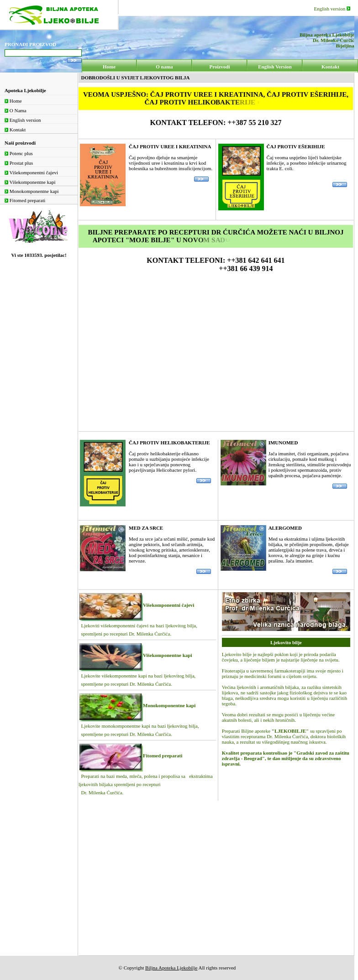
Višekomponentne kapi (30, 182)
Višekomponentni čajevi (31, 172)
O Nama (16, 110)
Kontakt (15, 130)
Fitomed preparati (25, 200)
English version (332, 9)
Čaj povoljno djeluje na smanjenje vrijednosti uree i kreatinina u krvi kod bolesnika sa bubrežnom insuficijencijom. (171, 163)
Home (13, 101)
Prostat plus (19, 163)
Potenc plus (19, 153)
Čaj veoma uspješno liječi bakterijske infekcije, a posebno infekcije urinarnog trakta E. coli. (307, 165)
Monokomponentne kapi (32, 191)
